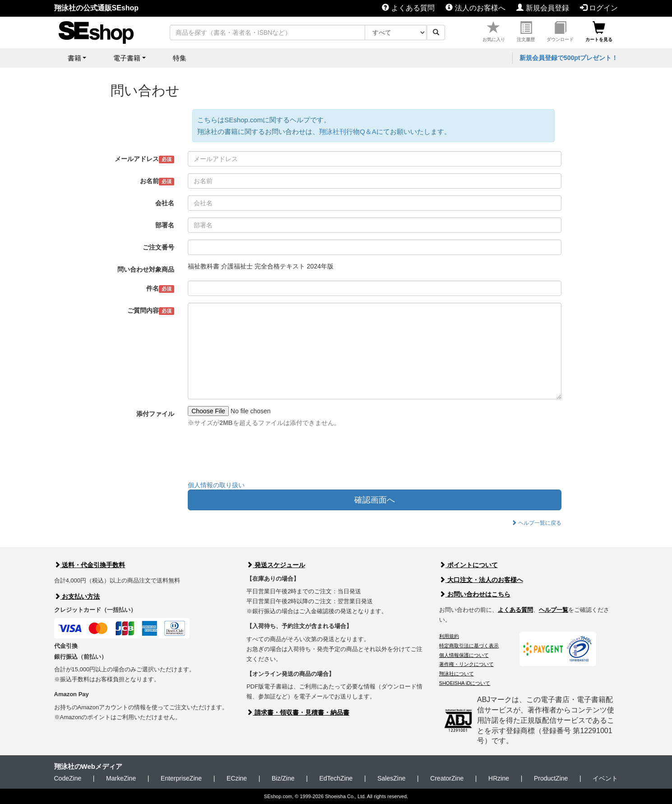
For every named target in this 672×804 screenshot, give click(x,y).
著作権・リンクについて (466, 664)
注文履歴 (526, 32)
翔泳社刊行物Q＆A (348, 132)
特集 (180, 58)
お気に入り (494, 32)
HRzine (499, 778)
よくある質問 (408, 8)
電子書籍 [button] (127, 58)
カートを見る (599, 32)
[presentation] (256, 456)
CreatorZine (447, 778)
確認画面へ (375, 500)
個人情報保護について (464, 655)
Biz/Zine (283, 778)
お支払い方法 (77, 596)
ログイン (599, 8)
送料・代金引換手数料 (90, 565)
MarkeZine (121, 778)
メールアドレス (145, 159)
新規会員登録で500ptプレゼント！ (569, 58)
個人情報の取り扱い (216, 485)
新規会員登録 (542, 8)
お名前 (157, 181)
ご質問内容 (151, 311)
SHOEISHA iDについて (465, 683)
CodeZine (68, 778)
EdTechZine (336, 778)
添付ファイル (155, 414)
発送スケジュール (276, 565)
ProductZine (551, 778)
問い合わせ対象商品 (146, 269)
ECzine (237, 778)
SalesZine (391, 778)
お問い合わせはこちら (475, 594)
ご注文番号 (158, 247)
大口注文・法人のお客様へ (481, 580)
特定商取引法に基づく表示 (469, 646)
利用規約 (449, 636)
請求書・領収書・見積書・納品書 (298, 712)
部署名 (165, 225)
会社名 (165, 203)
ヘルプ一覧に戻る (536, 523)
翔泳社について (456, 674)
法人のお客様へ (475, 8)
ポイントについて (468, 565)
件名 (160, 289)
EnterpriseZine (181, 778)
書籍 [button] (74, 58)
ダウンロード (560, 32)
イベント (605, 778)
